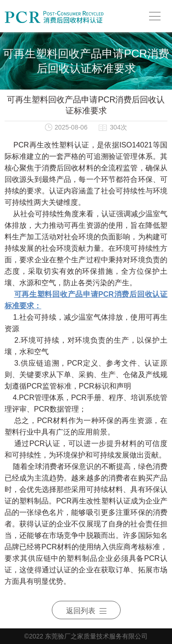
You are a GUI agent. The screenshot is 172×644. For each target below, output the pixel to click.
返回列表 (86, 611)
